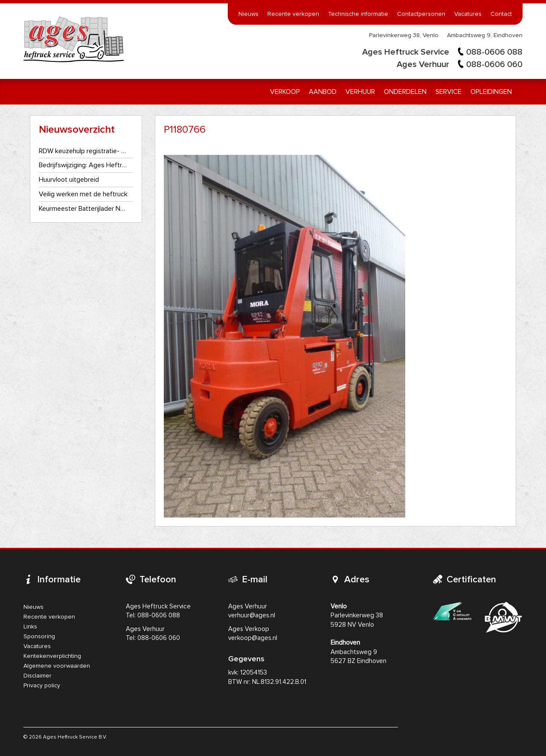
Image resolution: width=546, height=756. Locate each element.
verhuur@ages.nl (252, 615)
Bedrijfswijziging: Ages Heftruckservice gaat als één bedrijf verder (83, 165)
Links (30, 627)
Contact (501, 14)
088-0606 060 (494, 64)
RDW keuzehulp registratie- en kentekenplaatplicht (83, 151)
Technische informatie (358, 14)
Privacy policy (42, 686)
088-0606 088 (494, 52)
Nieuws (248, 14)
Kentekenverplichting (52, 656)
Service (449, 92)
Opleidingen (491, 92)
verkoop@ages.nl (253, 638)
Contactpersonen (421, 14)
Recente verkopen (293, 14)
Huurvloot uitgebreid (69, 180)
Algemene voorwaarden (57, 666)
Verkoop (285, 92)
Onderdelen (405, 92)
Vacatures (468, 14)
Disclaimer (38, 676)
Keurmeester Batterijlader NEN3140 (83, 209)
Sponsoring (39, 637)
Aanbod (323, 92)
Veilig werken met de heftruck (83, 194)
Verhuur (360, 92)
